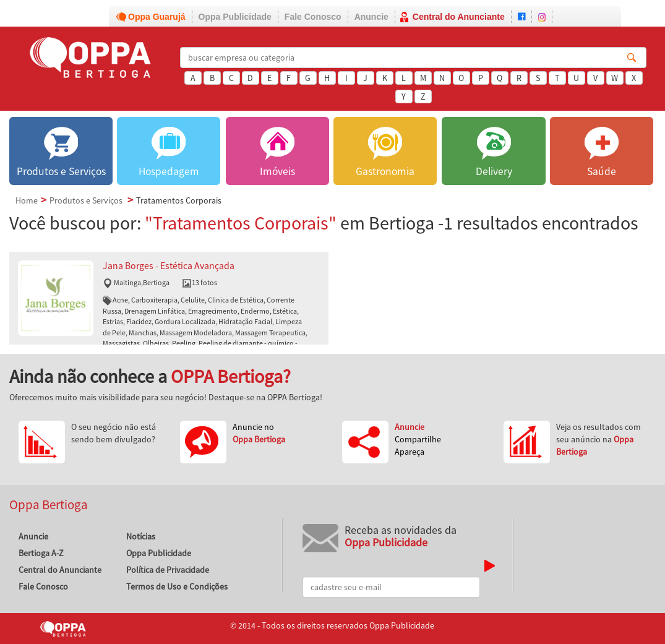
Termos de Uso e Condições (177, 586)
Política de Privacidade (168, 570)
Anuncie (371, 17)
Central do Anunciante (459, 17)
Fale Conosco (313, 17)
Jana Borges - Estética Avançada (169, 266)
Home (27, 200)
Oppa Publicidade (235, 17)
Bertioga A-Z (41, 553)
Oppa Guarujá (157, 17)
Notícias (141, 536)
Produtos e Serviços (86, 200)
